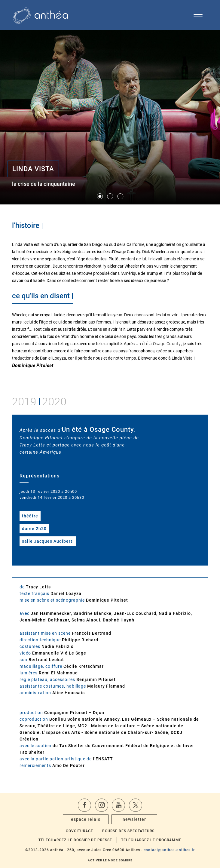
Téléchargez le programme (151, 840)
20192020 (39, 401)
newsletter (134, 819)
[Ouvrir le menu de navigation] (198, 15)
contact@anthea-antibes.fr (169, 850)
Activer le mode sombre (110, 860)
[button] (100, 196)
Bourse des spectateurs (128, 831)
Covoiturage (79, 831)
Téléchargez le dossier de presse (75, 840)
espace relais (86, 819)
